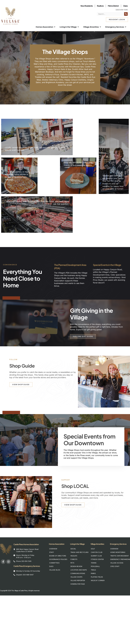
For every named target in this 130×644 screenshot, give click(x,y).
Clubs (125, 6)
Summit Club (96, 556)
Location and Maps (78, 570)
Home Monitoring (118, 552)
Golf (93, 549)
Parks (93, 573)
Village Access (117, 563)
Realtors (100, 6)
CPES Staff (115, 566)
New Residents (87, 6)
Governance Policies (57, 559)
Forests (74, 559)
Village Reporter (78, 580)
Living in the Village (78, 544)
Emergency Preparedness (118, 559)
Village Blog (55, 570)
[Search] (126, 14)
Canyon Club (97, 552)
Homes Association (57, 544)
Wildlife (74, 556)
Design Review (76, 566)
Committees (54, 563)
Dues (51, 566)
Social (73, 549)
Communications (78, 573)
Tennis (94, 563)
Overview (53, 549)
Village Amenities (98, 544)
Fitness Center (97, 559)
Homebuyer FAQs (78, 584)
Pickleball (95, 566)
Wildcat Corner (98, 580)
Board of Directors (57, 556)
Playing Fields (97, 577)
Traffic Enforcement (118, 556)
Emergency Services (119, 544)
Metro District (113, 6)
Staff (52, 552)
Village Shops (76, 577)
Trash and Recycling (78, 552)
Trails (93, 570)
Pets (72, 563)
